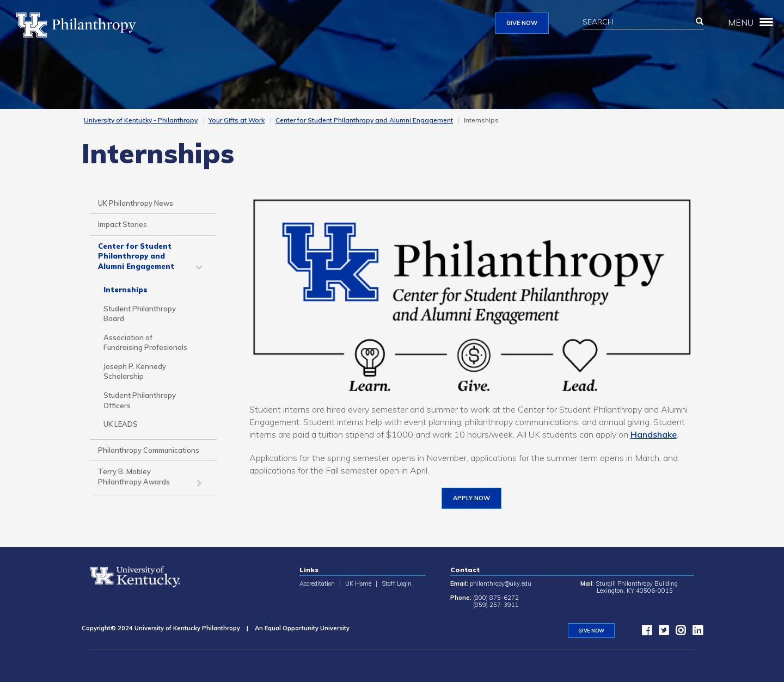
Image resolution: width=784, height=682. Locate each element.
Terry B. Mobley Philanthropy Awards (134, 477)
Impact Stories (122, 224)
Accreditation (317, 583)
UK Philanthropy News (136, 203)
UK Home (358, 583)
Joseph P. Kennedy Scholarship (135, 371)
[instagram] (678, 632)
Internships (125, 290)
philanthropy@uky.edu (501, 583)
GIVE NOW (522, 23)
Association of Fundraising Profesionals (145, 343)
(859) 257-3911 (496, 605)
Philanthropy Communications (149, 450)
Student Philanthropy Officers (140, 400)
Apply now (471, 498)
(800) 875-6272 (496, 598)
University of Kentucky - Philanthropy (141, 120)
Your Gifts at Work (237, 120)
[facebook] (644, 632)
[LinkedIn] (695, 632)
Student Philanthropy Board (140, 314)
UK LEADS (121, 424)
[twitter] (661, 632)
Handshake (654, 434)
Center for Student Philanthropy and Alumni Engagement (364, 120)
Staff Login (397, 583)
